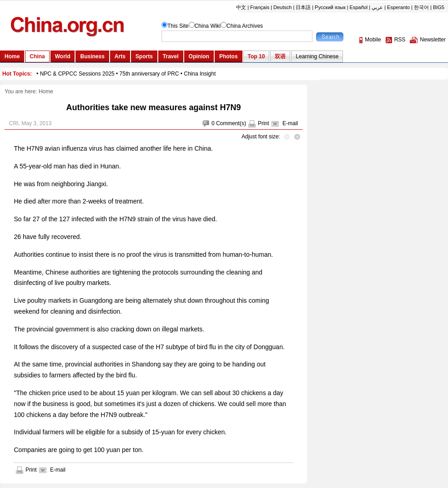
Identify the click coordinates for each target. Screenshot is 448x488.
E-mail (290, 123)
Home (46, 91)
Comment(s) (231, 123)
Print (264, 123)
